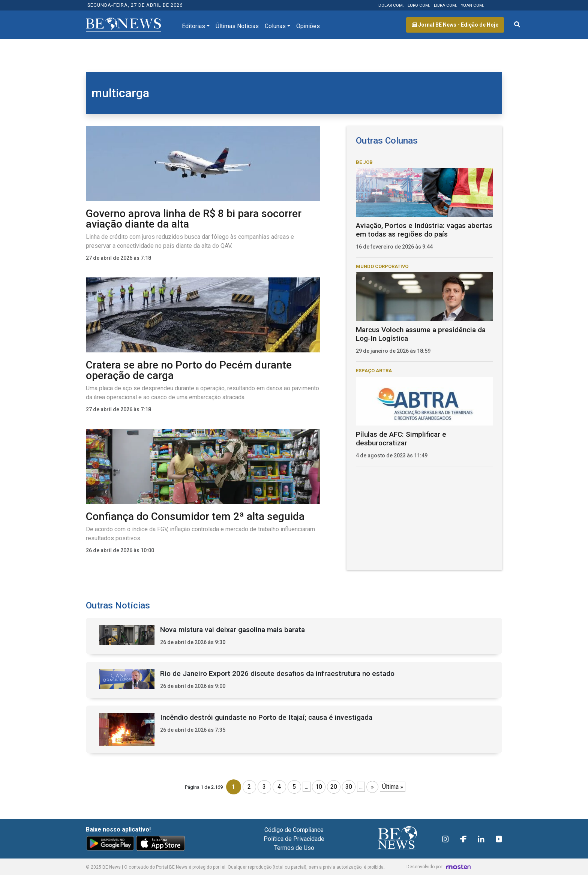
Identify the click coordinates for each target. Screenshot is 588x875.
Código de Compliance (294, 830)
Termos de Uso (294, 848)
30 (349, 787)
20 (334, 787)
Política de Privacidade (294, 839)
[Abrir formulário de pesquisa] (517, 25)
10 (319, 787)
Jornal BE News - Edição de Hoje (455, 25)
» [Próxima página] (372, 787)
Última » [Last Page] (393, 787)
